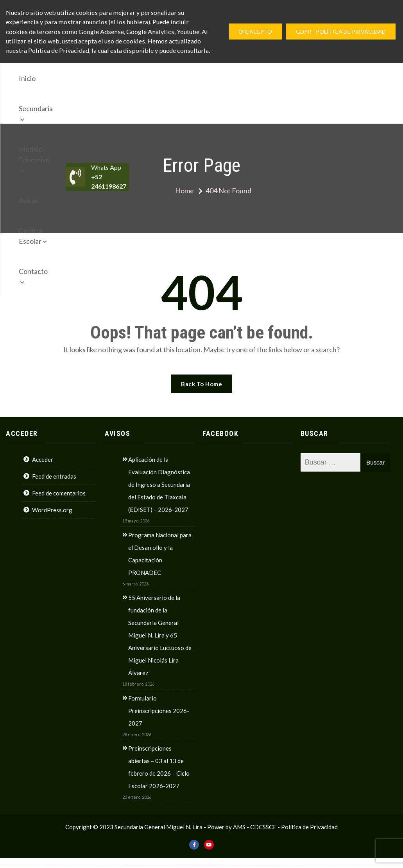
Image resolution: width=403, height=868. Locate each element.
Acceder (43, 459)
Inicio (62, 78)
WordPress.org (52, 510)
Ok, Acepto (255, 32)
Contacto (68, 108)
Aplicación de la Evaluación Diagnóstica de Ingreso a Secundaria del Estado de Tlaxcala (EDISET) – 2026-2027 (159, 484)
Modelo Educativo (162, 78)
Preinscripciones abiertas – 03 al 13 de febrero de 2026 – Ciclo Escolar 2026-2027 (159, 767)
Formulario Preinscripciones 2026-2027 (159, 711)
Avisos (217, 78)
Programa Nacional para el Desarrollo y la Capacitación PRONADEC (160, 554)
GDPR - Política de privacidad (341, 32)
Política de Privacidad (309, 827)
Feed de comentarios (59, 493)
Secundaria (99, 78)
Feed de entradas (54, 476)
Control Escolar (262, 78)
